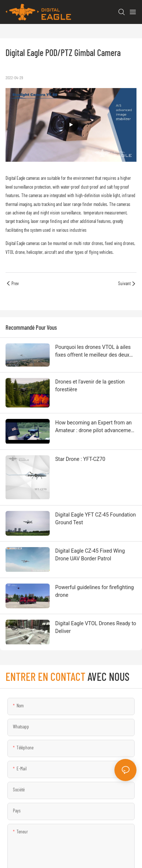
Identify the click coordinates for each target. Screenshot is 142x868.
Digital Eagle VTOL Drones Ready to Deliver (96, 627)
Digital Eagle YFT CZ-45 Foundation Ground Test (95, 519)
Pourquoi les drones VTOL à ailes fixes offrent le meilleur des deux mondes (93, 351)
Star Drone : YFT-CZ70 (80, 459)
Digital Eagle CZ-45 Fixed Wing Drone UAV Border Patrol (90, 555)
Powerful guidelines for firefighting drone (95, 591)
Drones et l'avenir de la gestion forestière (90, 386)
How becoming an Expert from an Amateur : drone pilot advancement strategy (95, 427)
